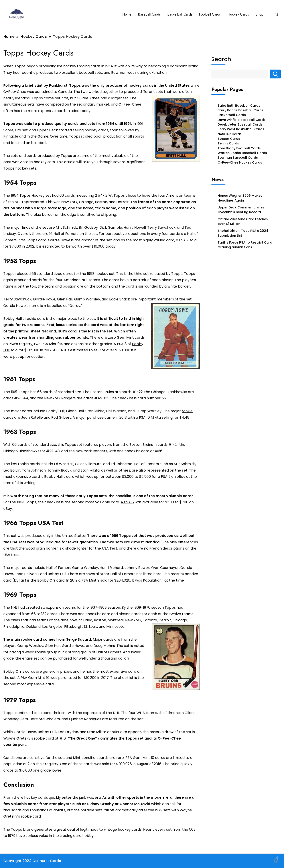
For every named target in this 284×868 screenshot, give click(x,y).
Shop (259, 14)
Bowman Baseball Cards (238, 158)
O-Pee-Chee (130, 104)
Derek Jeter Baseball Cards (240, 124)
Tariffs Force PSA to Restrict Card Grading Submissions (245, 245)
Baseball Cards (149, 14)
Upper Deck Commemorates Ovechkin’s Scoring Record (241, 210)
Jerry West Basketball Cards (241, 129)
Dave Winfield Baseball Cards (242, 120)
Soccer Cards (229, 139)
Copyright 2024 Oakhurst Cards (32, 861)
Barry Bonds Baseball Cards (241, 110)
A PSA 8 (127, 502)
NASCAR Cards (230, 134)
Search (221, 59)
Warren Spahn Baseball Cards (242, 153)
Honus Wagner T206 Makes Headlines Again (240, 198)
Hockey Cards (238, 14)
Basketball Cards (180, 14)
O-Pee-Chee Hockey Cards (240, 162)
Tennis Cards (228, 143)
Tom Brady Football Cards (239, 148)
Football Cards (210, 14)
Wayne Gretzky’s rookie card (29, 738)
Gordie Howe (44, 299)
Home (127, 14)
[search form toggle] (277, 15)
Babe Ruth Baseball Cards (239, 106)
